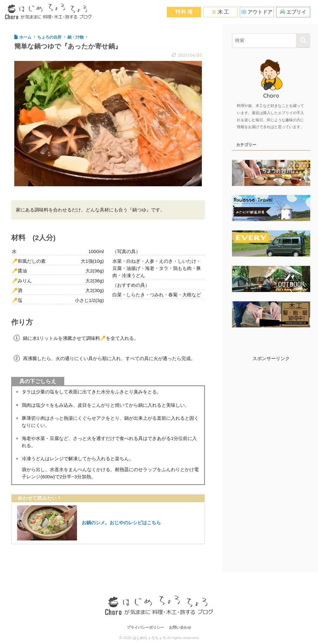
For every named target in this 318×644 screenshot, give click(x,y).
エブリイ (293, 12)
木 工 (220, 12)
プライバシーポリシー (145, 628)
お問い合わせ (180, 628)
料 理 (184, 12)
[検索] (303, 41)
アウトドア (257, 12)
